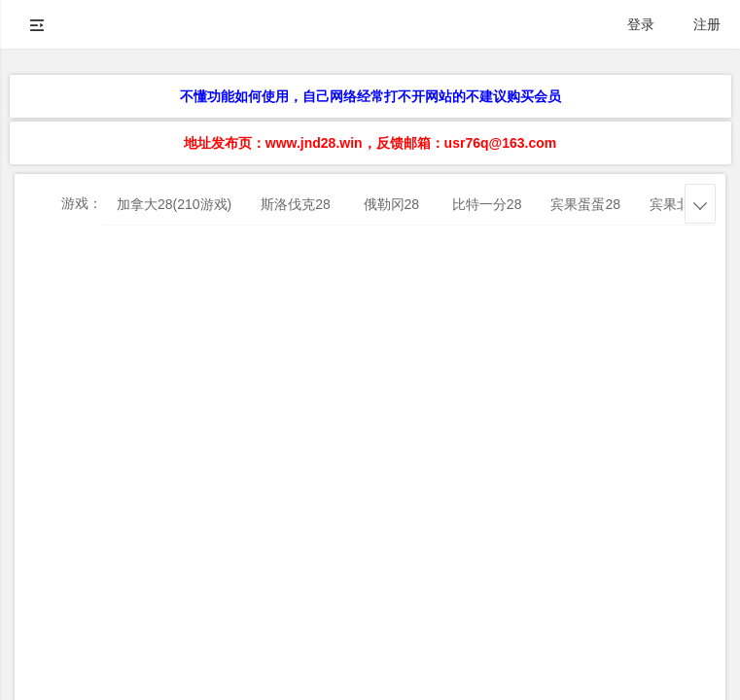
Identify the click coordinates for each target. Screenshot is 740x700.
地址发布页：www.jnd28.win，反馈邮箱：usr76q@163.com (370, 143)
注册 (707, 24)
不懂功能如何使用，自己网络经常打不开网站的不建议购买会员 (370, 96)
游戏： (82, 203)
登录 (641, 24)
